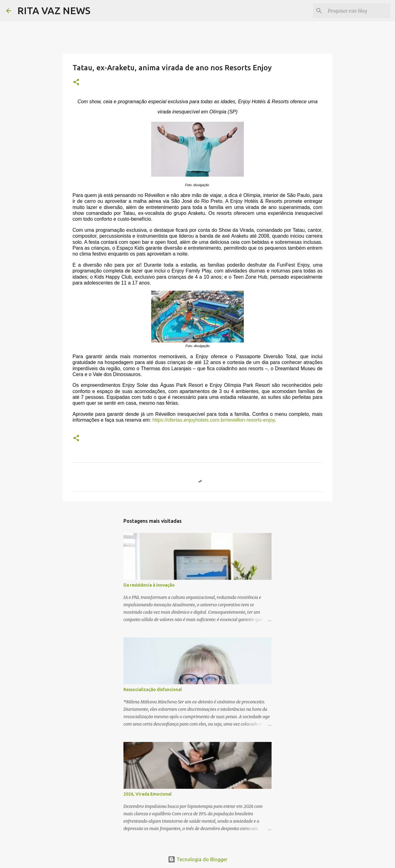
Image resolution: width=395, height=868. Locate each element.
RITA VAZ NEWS (54, 10)
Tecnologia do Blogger (198, 859)
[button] (76, 82)
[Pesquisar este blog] (358, 11)
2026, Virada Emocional (148, 794)
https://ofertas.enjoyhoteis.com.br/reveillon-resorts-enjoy (214, 420)
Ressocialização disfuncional (153, 690)
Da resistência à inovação (149, 585)
